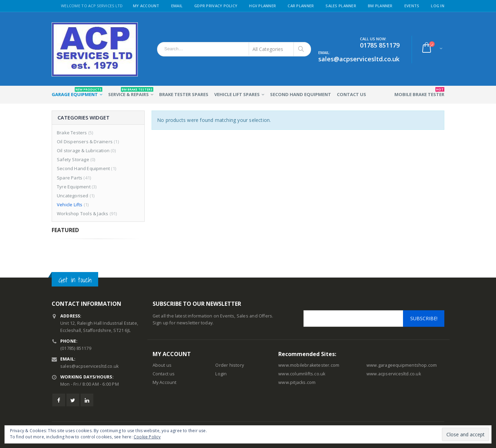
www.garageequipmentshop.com (402, 365)
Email (177, 6)
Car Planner (301, 6)
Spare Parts (70, 178)
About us (162, 365)
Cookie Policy (147, 437)
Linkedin (87, 400)
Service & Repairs (131, 92)
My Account (146, 6)
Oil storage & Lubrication (83, 150)
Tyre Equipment (74, 187)
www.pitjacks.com (297, 382)
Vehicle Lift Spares (237, 94)
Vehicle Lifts (70, 205)
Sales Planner (341, 6)
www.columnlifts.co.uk (302, 374)
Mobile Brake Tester (419, 92)
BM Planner (380, 6)
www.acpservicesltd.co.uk (394, 374)
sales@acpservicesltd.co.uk (89, 366)
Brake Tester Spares (184, 94)
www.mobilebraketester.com (309, 365)
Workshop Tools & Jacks (82, 213)
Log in (438, 6)
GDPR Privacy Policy (216, 6)
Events (412, 6)
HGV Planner (262, 6)
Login (221, 374)
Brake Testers (72, 133)
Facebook (59, 400)
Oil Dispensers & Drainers (85, 142)
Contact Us (352, 94)
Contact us (164, 374)
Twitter (73, 400)
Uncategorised (73, 196)
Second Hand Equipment (301, 94)
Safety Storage (73, 159)
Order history (230, 365)
